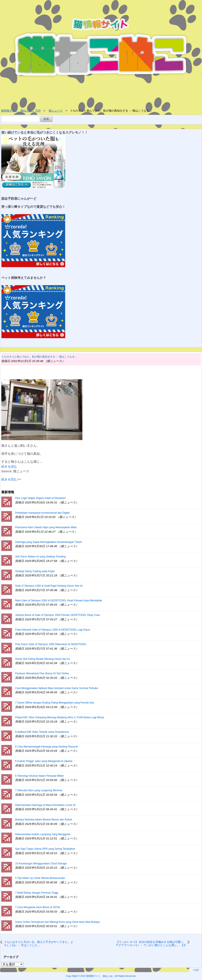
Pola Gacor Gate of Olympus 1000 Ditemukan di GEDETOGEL (51, 644)
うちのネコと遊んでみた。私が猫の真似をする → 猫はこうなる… (39, 357)
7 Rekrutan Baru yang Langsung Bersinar (39, 790)
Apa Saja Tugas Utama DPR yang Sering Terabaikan (45, 849)
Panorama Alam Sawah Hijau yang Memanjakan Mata (46, 527)
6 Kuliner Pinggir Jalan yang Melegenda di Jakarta (44, 761)
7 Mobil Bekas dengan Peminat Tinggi (37, 893)
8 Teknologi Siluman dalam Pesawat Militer (40, 776)
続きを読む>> (11, 479)
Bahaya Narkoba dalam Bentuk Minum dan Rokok (44, 820)
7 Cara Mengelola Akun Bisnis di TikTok (38, 907)
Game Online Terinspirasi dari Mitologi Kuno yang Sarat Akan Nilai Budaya (57, 922)
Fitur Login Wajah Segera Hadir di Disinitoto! (40, 498)
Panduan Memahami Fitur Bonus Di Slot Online (42, 673)
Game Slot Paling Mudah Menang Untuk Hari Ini (42, 659)
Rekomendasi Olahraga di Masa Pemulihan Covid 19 (45, 805)
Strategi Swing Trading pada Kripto (35, 571)
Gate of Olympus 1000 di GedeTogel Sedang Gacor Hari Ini (49, 586)
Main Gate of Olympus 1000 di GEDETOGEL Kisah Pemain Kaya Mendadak (59, 601)
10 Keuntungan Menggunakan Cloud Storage (41, 864)
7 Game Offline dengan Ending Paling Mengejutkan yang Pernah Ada (55, 703)
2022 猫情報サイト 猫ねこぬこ (97, 976)
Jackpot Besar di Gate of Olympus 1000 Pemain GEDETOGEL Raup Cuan (58, 615)
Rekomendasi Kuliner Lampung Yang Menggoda (43, 834)
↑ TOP (195, 970)
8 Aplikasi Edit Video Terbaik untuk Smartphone (42, 732)
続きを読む (9, 466)
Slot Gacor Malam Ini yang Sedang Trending (40, 557)
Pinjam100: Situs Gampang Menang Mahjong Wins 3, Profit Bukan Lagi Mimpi (60, 717)
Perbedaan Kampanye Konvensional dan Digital (42, 513)
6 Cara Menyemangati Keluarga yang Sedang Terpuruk (46, 747)
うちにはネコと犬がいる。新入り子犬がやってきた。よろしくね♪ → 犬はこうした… (39, 943)
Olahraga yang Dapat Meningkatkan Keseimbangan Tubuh (48, 542)
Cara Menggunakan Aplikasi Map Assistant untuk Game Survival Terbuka (57, 688)
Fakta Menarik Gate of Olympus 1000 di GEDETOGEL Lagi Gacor (53, 630)
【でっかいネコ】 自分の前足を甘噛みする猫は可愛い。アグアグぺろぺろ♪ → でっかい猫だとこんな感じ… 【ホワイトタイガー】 (151, 944)
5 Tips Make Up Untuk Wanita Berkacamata (40, 878)
